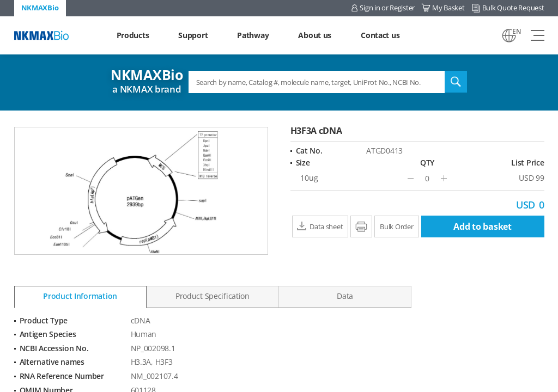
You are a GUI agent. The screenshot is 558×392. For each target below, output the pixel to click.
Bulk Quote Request (513, 8)
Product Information (80, 296)
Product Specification (213, 296)
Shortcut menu (0, 0)
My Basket (448, 8)
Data (345, 296)
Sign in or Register (387, 8)
